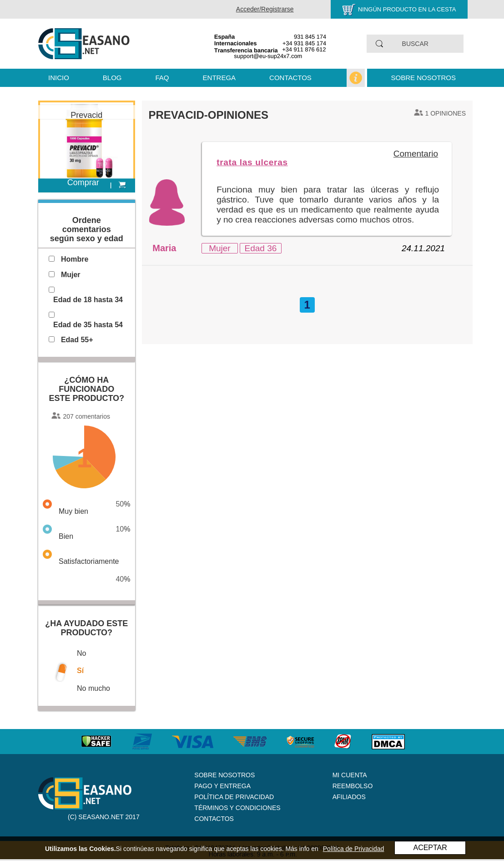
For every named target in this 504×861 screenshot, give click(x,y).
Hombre (75, 259)
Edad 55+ (77, 340)
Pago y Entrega (222, 786)
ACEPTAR (430, 848)
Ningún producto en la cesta (407, 9)
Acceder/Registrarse (265, 9)
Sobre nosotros (423, 78)
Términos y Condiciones (237, 808)
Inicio (59, 78)
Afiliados (349, 797)
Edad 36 (261, 248)
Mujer (220, 248)
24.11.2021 (423, 248)
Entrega (219, 78)
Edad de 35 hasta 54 (88, 325)
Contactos (290, 78)
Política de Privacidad (234, 797)
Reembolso (353, 786)
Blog (112, 78)
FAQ (162, 78)
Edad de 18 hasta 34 (88, 300)
